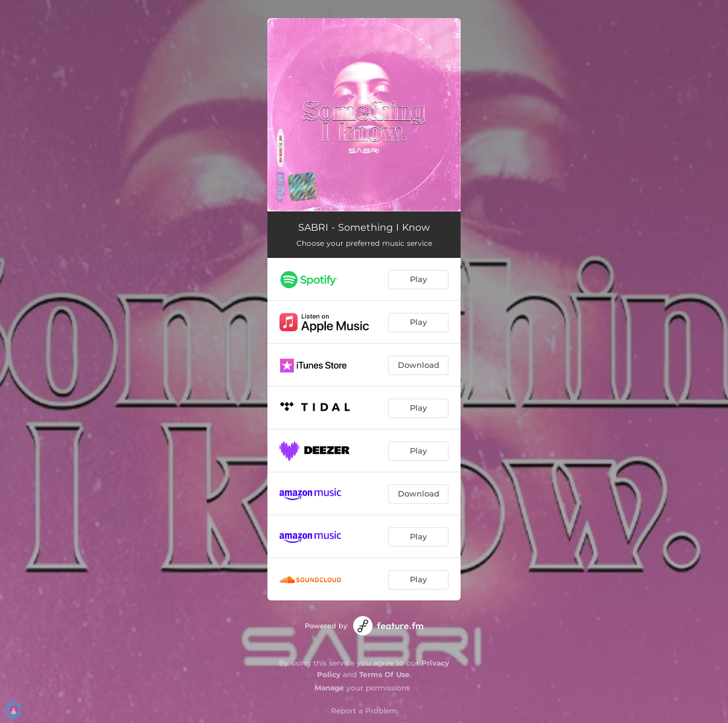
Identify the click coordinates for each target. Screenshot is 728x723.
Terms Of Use (385, 674)
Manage (329, 688)
